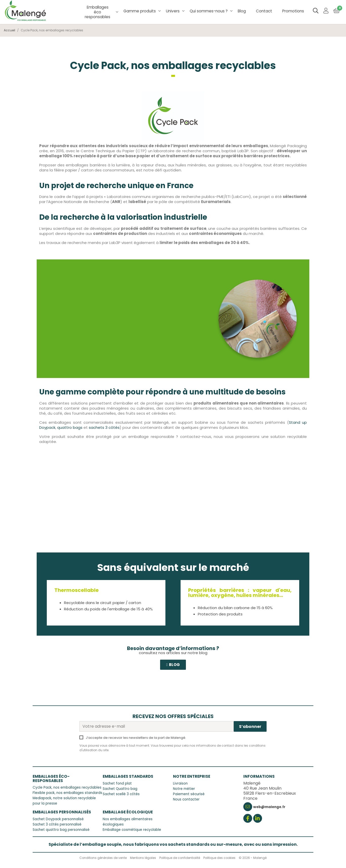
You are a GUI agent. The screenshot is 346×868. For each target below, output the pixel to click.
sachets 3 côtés (104, 427)
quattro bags (70, 427)
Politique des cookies (219, 858)
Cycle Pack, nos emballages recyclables (67, 787)
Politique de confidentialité (180, 858)
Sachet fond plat (117, 783)
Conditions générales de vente (103, 858)
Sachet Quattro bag (120, 789)
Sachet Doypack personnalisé (58, 819)
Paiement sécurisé (189, 794)
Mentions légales (143, 858)
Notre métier (184, 789)
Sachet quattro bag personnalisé (61, 830)
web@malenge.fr (269, 807)
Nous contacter (186, 799)
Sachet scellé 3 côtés (121, 794)
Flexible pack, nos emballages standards (67, 793)
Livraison (180, 783)
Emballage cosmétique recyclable (132, 830)
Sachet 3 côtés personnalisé (57, 824)
